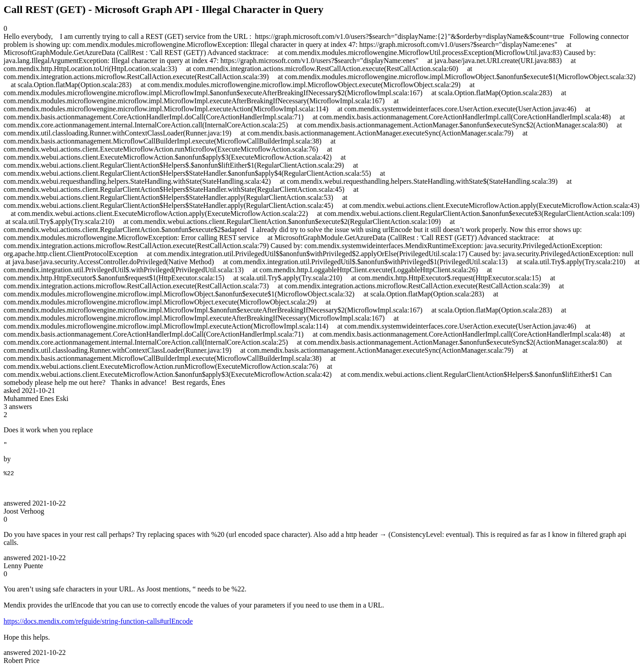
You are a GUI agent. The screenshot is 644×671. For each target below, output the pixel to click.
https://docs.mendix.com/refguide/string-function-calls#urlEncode (98, 624)
